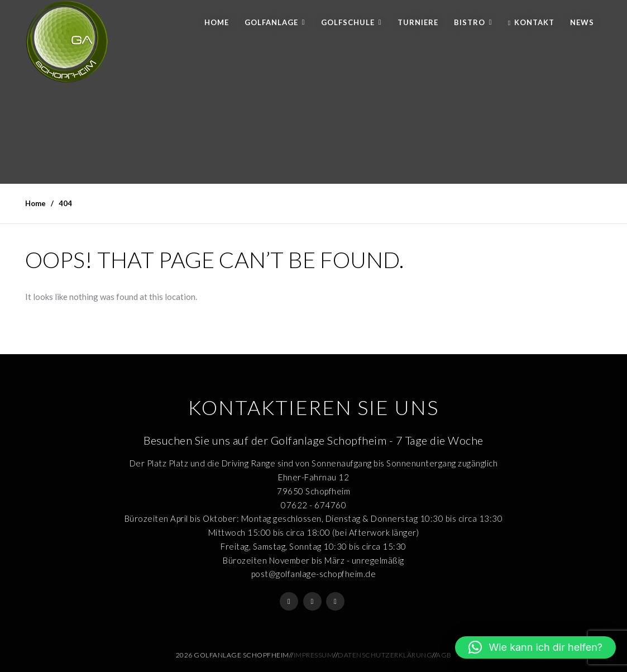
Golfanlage (271, 22)
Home (217, 22)
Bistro (470, 22)
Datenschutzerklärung (385, 655)
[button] (535, 647)
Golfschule (348, 22)
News (582, 22)
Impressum (314, 655)
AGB (444, 655)
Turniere (418, 22)
